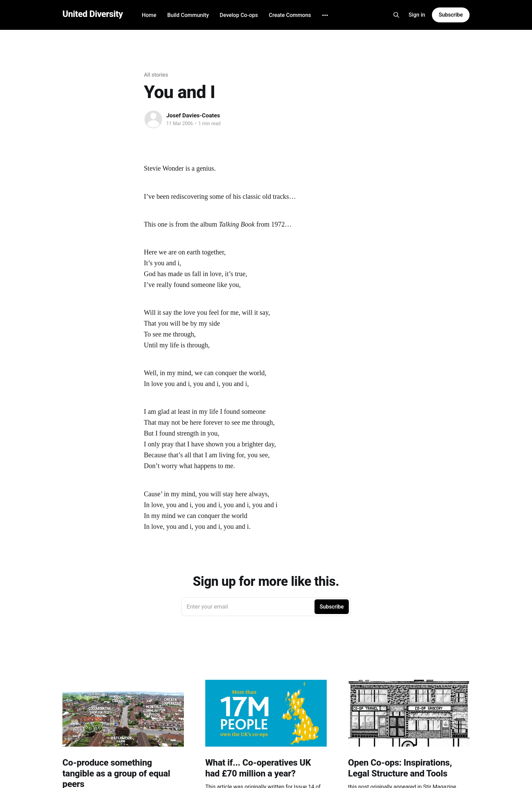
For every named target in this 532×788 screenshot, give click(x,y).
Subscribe (451, 15)
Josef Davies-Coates (193, 115)
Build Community (188, 15)
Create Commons (290, 15)
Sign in (417, 15)
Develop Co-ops (239, 15)
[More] (325, 15)
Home (149, 15)
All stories (156, 75)
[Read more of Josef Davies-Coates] (153, 119)
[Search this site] (396, 15)
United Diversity (93, 14)
